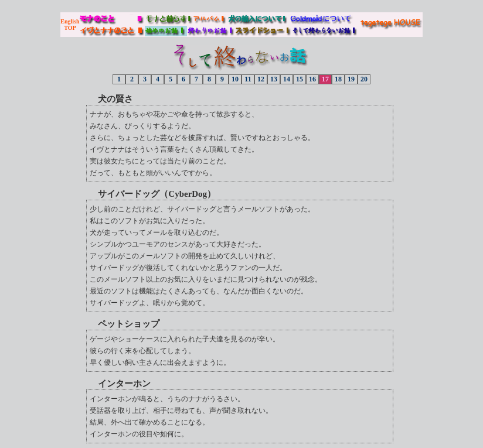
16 (312, 79)
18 (338, 79)
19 (351, 79)
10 (235, 79)
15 (300, 79)
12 (261, 79)
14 (287, 79)
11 (248, 79)
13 (274, 79)
